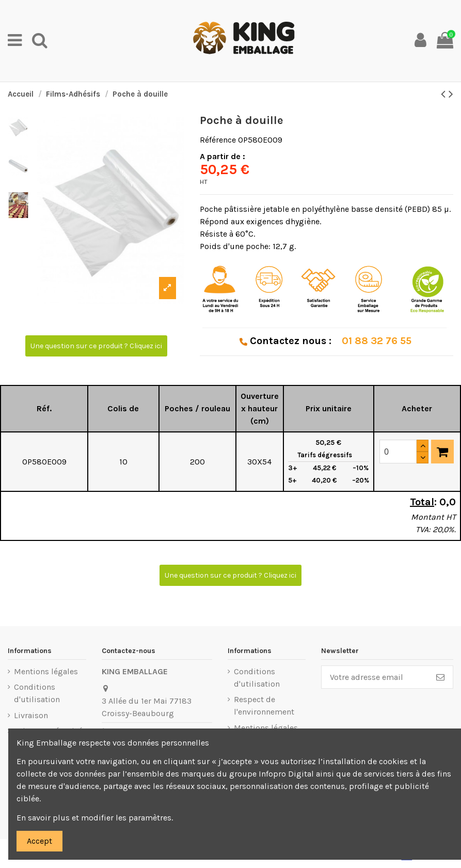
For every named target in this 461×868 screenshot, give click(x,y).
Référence (218, 140)
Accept (39, 841)
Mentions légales (46, 671)
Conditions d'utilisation (37, 693)
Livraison (31, 715)
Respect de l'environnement (264, 706)
